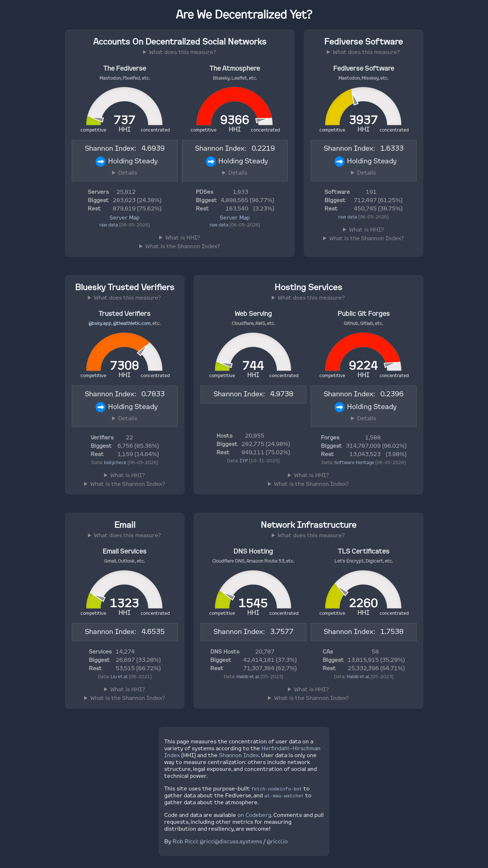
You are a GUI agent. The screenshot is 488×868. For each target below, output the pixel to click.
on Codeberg (254, 815)
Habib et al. (248, 677)
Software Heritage (354, 462)
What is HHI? (183, 237)
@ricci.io (277, 841)
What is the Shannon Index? (183, 246)
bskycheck (115, 462)
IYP (244, 461)
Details (128, 173)
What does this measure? (183, 52)
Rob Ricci (185, 841)
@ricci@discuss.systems (231, 841)
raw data (109, 225)
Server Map (125, 218)
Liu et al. (119, 677)
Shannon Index (239, 755)
